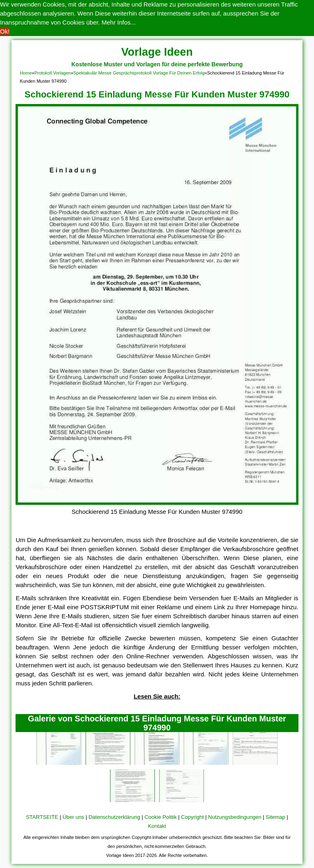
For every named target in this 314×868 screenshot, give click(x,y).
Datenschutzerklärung (114, 817)
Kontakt (157, 826)
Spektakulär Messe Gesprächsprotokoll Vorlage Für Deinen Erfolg (139, 73)
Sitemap (276, 817)
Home (26, 73)
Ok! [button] (5, 31)
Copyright (193, 817)
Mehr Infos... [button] (119, 22)
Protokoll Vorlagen (53, 73)
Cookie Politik (160, 817)
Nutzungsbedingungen (235, 817)
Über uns (73, 817)
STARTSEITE (42, 817)
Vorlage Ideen (157, 52)
